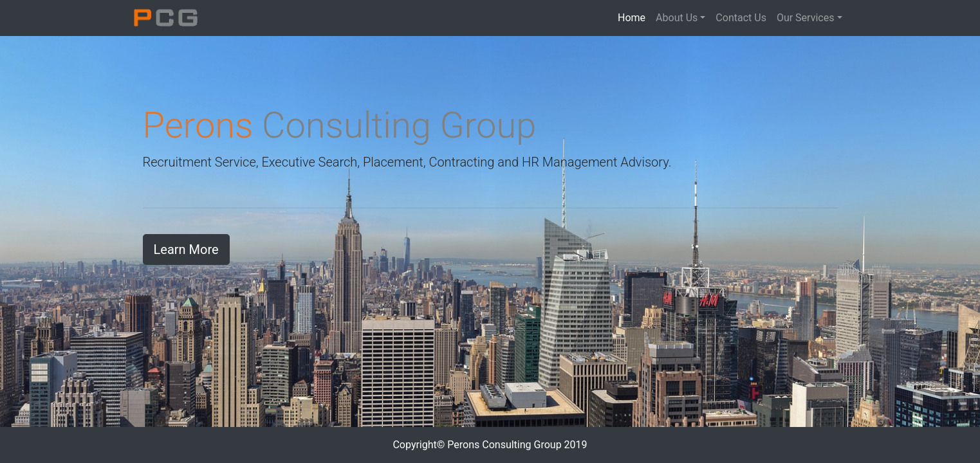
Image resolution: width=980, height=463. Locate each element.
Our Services (806, 18)
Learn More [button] (186, 250)
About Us (677, 18)
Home (634, 17)
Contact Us (741, 18)
